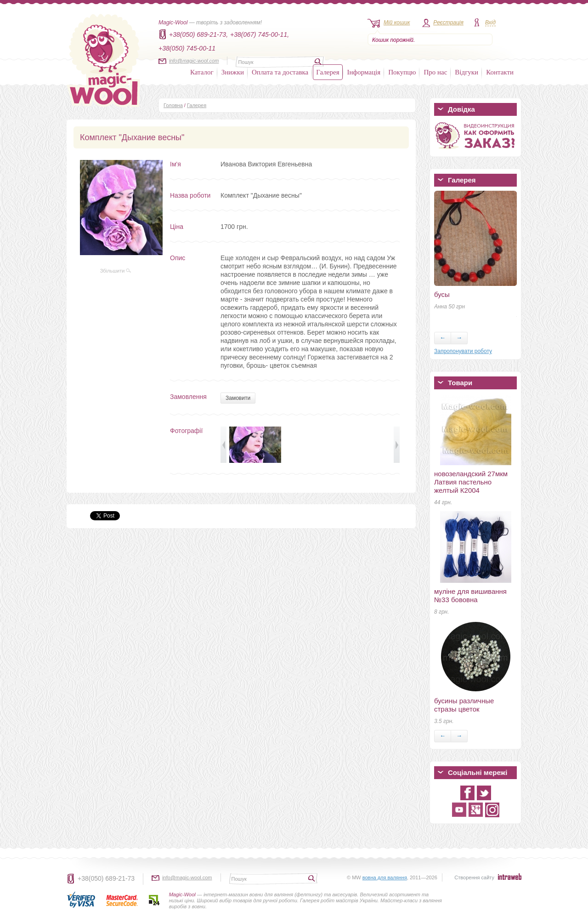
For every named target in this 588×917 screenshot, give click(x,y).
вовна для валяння (385, 877)
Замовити (238, 398)
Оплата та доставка (280, 72)
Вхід (490, 23)
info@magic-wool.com (194, 61)
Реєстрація (448, 23)
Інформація (364, 72)
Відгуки (466, 72)
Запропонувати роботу (463, 351)
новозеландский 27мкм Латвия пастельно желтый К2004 (471, 482)
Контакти (500, 72)
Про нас (435, 72)
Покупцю (402, 72)
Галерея (328, 72)
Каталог (202, 72)
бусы (442, 294)
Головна (173, 105)
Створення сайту (474, 877)
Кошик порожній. (393, 40)
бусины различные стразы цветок (464, 705)
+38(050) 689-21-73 (106, 878)
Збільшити (116, 271)
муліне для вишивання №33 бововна (470, 595)
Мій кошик (397, 23)
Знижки (233, 72)
